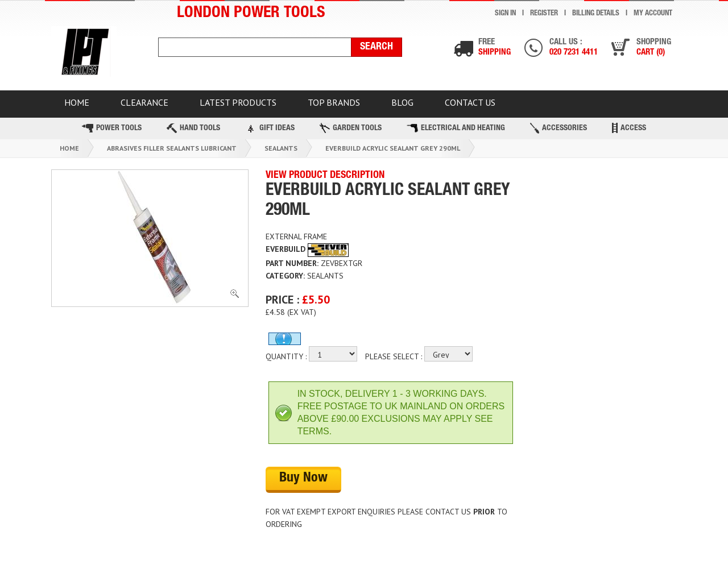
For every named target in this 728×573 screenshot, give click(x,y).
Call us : (574, 48)
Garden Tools (351, 128)
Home (69, 148)
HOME (77, 102)
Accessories (559, 128)
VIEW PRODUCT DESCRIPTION (325, 176)
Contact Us (470, 102)
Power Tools (112, 128)
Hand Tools (193, 128)
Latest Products (238, 102)
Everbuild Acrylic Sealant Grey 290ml (393, 148)
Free (495, 48)
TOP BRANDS (334, 102)
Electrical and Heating (456, 128)
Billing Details (596, 14)
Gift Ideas (270, 128)
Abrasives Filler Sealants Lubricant (172, 148)
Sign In (505, 14)
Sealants (281, 148)
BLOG (402, 102)
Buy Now (303, 479)
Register (544, 14)
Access (629, 128)
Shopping (654, 48)
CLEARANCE (144, 102)
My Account (653, 14)
